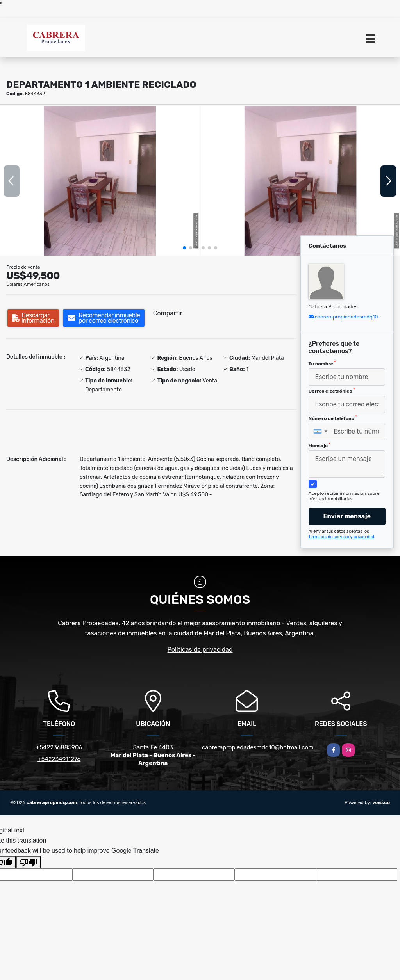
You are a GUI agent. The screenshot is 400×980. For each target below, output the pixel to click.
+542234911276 (59, 759)
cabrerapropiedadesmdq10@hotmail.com (258, 747)
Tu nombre (322, 363)
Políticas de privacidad (200, 650)
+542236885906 (59, 747)
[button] (184, 248)
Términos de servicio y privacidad (342, 537)
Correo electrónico (332, 391)
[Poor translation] (29, 862)
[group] (100, 181)
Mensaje (320, 445)
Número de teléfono (333, 418)
